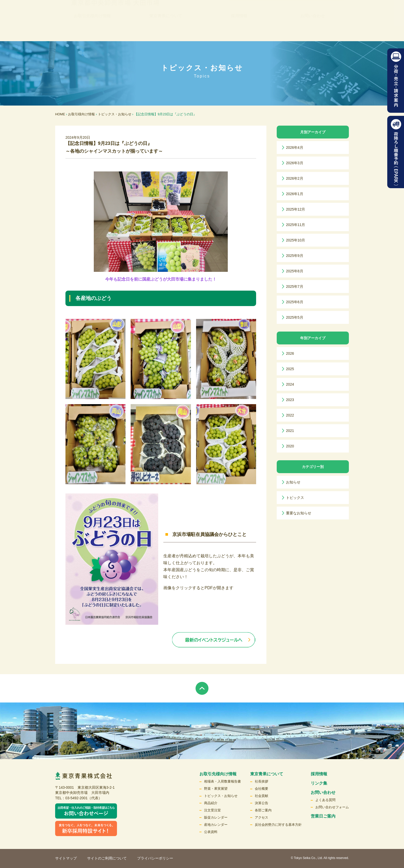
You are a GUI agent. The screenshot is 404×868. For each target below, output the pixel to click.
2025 (290, 369)
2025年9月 (295, 256)
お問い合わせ (313, 31)
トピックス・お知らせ (115, 114)
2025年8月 (295, 271)
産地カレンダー (216, 825)
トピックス (295, 498)
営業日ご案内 (323, 816)
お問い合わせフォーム (332, 807)
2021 (290, 431)
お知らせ (293, 482)
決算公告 (262, 803)
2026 (290, 353)
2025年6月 (295, 302)
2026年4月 (295, 147)
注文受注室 (212, 810)
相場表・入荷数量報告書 (222, 781)
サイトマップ (66, 858)
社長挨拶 (262, 781)
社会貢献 (262, 796)
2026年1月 (295, 194)
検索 (333, 14)
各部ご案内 (263, 810)
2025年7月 (295, 287)
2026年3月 (295, 163)
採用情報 (239, 31)
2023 (290, 400)
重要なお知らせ (299, 513)
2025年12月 (296, 209)
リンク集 (211, 14)
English (310, 14)
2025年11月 (296, 225)
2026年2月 (295, 178)
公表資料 (211, 832)
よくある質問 (325, 800)
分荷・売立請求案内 (396, 81)
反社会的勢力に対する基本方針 (278, 825)
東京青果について (166, 31)
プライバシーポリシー (155, 858)
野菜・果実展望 (216, 789)
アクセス (262, 817)
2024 (290, 384)
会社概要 (262, 789)
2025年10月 (296, 240)
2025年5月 (295, 317)
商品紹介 (211, 803)
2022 (290, 415)
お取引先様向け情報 (92, 31)
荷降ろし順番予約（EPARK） (396, 152)
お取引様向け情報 (81, 114)
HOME (60, 114)
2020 (290, 446)
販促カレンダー (216, 817)
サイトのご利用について (107, 858)
